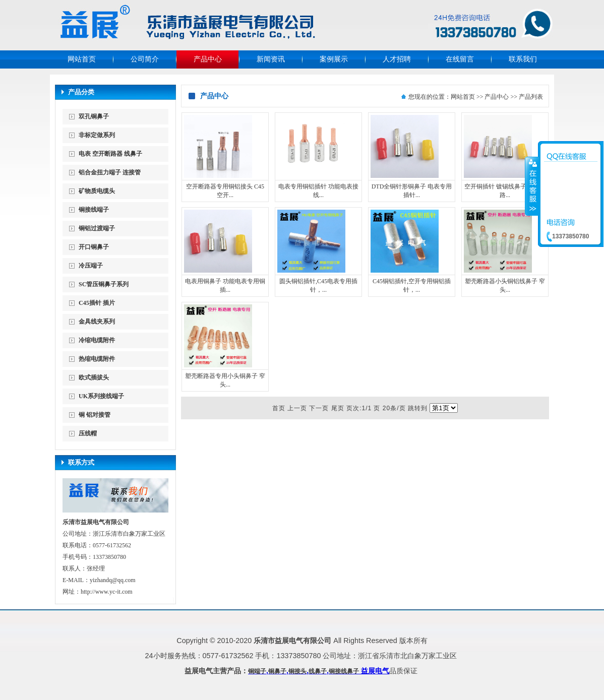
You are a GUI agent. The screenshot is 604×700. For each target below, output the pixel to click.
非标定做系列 (97, 135)
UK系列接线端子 (101, 396)
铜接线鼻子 (344, 671)
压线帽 (88, 433)
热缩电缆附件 (97, 359)
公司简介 (145, 59)
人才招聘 (397, 59)
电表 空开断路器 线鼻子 (110, 154)
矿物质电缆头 (97, 191)
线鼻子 (318, 671)
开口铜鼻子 (94, 247)
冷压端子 (91, 266)
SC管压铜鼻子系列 (104, 284)
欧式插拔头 (94, 377)
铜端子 (257, 671)
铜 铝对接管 (95, 415)
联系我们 (523, 59)
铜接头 (297, 671)
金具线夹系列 (97, 322)
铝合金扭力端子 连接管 (110, 172)
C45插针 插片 (97, 303)
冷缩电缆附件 (97, 340)
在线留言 (460, 59)
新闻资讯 (271, 59)
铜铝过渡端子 (97, 228)
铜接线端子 (94, 210)
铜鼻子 (277, 671)
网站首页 (82, 59)
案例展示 (334, 59)
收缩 (532, 186)
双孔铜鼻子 (94, 116)
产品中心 (208, 59)
